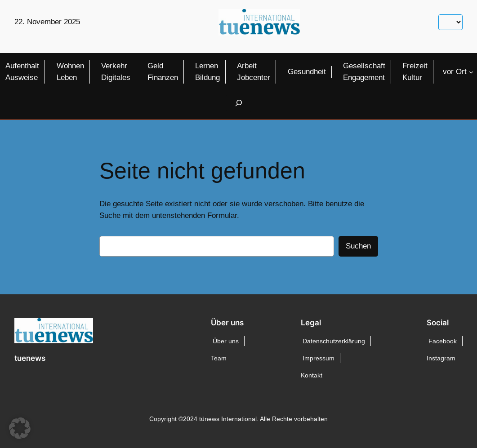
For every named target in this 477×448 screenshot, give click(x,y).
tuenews (30, 358)
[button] (20, 428)
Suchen (358, 246)
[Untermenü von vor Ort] (471, 72)
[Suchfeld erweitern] (239, 103)
